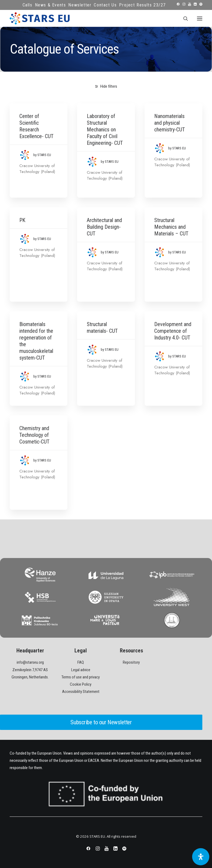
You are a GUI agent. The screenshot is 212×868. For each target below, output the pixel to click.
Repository (131, 662)
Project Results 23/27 (142, 5)
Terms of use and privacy (81, 677)
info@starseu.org (30, 662)
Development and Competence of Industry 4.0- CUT (173, 331)
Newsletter (80, 5)
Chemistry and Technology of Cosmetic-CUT (34, 435)
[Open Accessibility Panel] (201, 857)
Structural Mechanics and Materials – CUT (171, 227)
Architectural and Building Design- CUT (104, 227)
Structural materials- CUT (102, 328)
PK (22, 220)
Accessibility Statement (81, 692)
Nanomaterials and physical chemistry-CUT (170, 123)
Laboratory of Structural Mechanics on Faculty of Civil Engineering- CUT (105, 130)
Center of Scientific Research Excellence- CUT (36, 126)
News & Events (51, 5)
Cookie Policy (81, 684)
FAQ (81, 662)
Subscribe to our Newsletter (101, 722)
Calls (28, 5)
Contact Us (105, 5)
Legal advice (81, 670)
